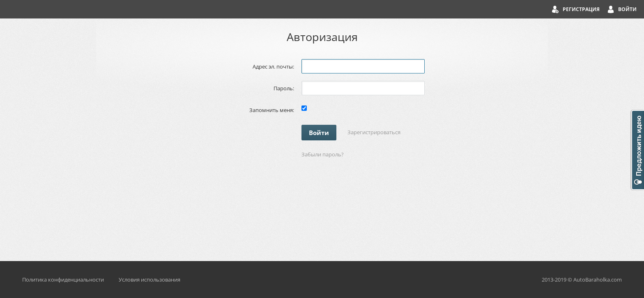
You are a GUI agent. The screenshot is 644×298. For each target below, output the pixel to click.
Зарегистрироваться (374, 132)
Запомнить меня (271, 110)
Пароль (283, 88)
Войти (627, 9)
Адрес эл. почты (273, 66)
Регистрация (581, 9)
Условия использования (149, 280)
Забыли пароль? (323, 154)
